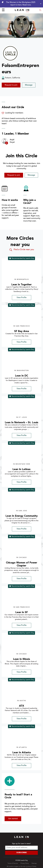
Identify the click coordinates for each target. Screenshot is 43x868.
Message (29, 85)
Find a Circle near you (21, 250)
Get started (13, 819)
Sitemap (34, 863)
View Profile (22, 298)
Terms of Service (13, 863)
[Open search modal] (40, 10)
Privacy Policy (25, 863)
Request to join (11, 85)
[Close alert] (40, 4)
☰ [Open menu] (3, 10)
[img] (21, 270)
